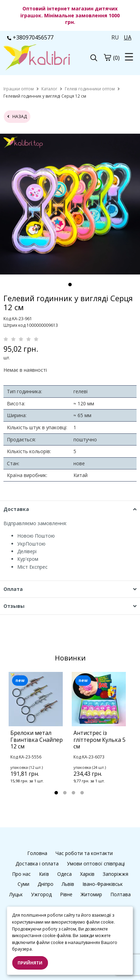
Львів (68, 884)
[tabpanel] (38, 737)
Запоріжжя (116, 874)
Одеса (64, 874)
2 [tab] (65, 793)
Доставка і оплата (37, 864)
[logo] (37, 58)
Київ (44, 874)
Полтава (121, 894)
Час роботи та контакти (84, 853)
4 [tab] (82, 793)
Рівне (66, 894)
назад (17, 116)
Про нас (21, 874)
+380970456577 (30, 37)
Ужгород (41, 894)
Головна (37, 853)
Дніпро (46, 884)
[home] (19, 89)
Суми (23, 884)
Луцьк (16, 894)
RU (115, 37)
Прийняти (30, 963)
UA (128, 37)
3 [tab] (73, 793)
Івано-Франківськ (103, 884)
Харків (87, 874)
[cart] (107, 57)
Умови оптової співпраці (96, 864)
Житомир (91, 894)
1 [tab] (70, 285)
